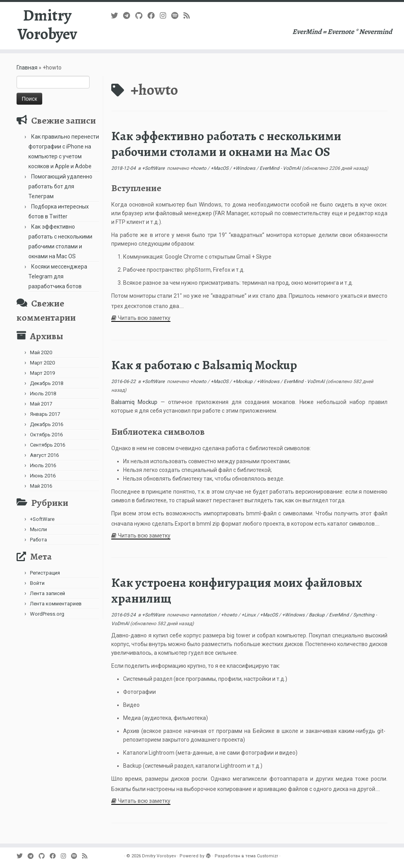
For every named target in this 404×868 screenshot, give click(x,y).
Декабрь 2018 (47, 383)
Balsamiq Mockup (134, 402)
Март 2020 (42, 363)
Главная (27, 68)
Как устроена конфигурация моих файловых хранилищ (237, 590)
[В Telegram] (129, 16)
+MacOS (220, 168)
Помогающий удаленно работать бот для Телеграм (60, 186)
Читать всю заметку (144, 318)
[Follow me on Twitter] (117, 16)
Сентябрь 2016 (48, 445)
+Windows (245, 168)
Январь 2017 (45, 414)
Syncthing (364, 615)
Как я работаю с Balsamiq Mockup (204, 365)
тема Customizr (262, 856)
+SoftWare (42, 519)
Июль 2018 (43, 394)
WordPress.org (47, 614)
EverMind (270, 168)
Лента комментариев (56, 604)
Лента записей (48, 593)
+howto (199, 168)
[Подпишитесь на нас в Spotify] (177, 16)
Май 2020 (41, 352)
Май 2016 (41, 486)
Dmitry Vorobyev (47, 25)
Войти (37, 583)
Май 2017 (41, 404)
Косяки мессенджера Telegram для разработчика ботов (58, 276)
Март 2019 (42, 373)
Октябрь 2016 (46, 435)
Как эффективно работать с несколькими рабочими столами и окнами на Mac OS (226, 144)
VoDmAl (292, 168)
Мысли (38, 529)
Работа (38, 540)
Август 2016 (44, 455)
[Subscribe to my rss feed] (189, 16)
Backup (317, 615)
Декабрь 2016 (47, 424)
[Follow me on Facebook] (154, 16)
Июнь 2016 (43, 476)
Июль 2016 (43, 465)
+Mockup (243, 381)
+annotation (204, 615)
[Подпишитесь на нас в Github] (141, 16)
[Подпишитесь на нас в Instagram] (166, 16)
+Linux (249, 615)
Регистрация (45, 573)
